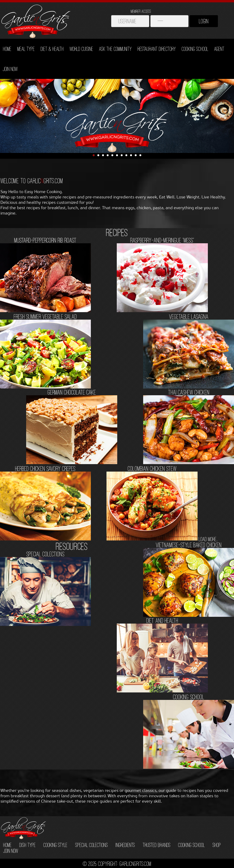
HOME (7, 845)
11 (140, 155)
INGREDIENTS (125, 845)
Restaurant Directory (157, 49)
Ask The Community (115, 49)
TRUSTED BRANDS (157, 845)
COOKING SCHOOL (191, 845)
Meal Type (26, 49)
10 (136, 155)
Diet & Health (52, 49)
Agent (219, 49)
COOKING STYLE (55, 845)
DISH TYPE (28, 845)
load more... (208, 539)
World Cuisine (81, 49)
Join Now (10, 69)
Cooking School (195, 49)
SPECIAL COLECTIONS (92, 845)
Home (7, 49)
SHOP (217, 845)
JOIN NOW (11, 851)
